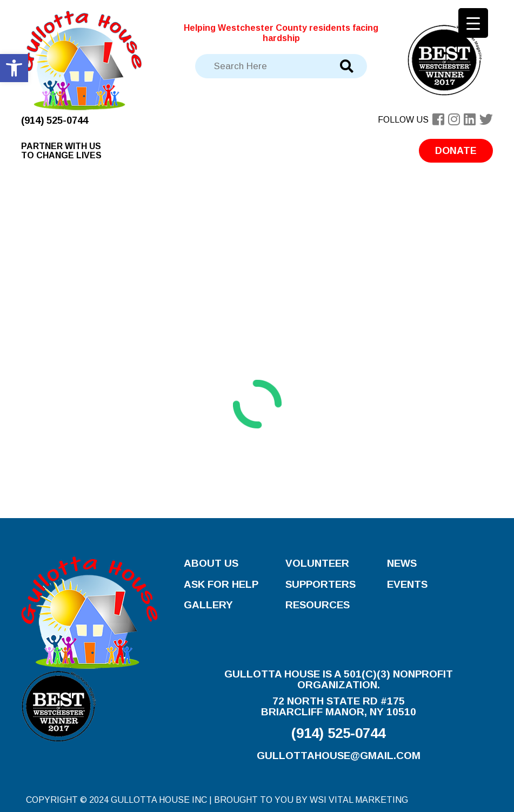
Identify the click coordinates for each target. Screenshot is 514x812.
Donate (456, 151)
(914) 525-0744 (55, 120)
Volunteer (317, 563)
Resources (318, 605)
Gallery (208, 605)
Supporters (321, 584)
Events (407, 584)
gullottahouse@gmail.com (339, 756)
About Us (211, 563)
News (402, 563)
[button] (14, 68)
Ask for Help (221, 584)
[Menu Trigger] (473, 23)
